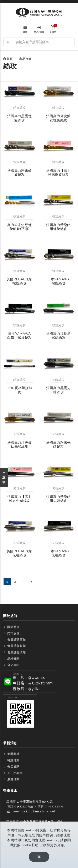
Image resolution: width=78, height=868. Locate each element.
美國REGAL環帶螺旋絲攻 (19, 281)
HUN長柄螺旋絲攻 (19, 390)
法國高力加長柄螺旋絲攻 (58, 336)
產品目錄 (25, 59)
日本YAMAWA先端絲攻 (59, 553)
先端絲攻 (59, 380)
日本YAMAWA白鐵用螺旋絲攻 (20, 336)
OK (39, 857)
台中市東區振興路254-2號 (35, 801)
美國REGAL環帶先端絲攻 (19, 553)
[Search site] (43, 42)
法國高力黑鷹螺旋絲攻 (20, 118)
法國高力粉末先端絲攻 (58, 444)
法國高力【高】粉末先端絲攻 (20, 499)
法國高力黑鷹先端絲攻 (58, 390)
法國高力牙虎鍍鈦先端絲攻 (20, 444)
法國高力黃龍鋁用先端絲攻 (58, 499)
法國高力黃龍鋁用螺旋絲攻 (58, 227)
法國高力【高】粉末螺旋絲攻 (58, 173)
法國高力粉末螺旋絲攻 (20, 173)
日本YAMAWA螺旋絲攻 (59, 281)
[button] (30, 682)
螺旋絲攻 (19, 108)
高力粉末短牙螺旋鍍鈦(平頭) (20, 227)
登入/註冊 (39, 29)
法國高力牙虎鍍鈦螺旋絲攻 (58, 118)
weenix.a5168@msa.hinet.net (34, 811)
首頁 (10, 59)
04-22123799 (24, 806)
